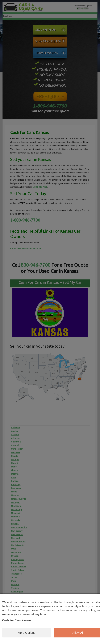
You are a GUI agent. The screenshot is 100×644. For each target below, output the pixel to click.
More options (26, 633)
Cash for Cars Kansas (17, 620)
